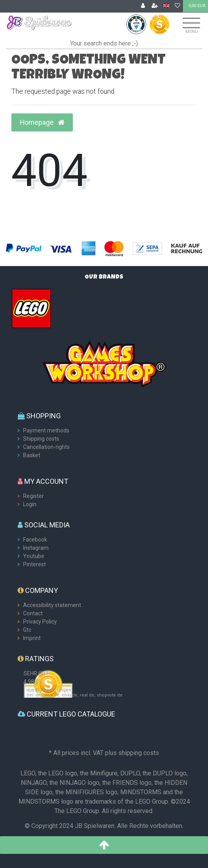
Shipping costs (41, 439)
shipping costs (139, 753)
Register (33, 496)
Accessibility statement (52, 605)
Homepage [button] (42, 122)
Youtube (34, 556)
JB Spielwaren (95, 826)
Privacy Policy (40, 622)
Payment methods (46, 430)
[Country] (166, 6)
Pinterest (34, 564)
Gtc (27, 630)
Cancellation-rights (46, 447)
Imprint (32, 638)
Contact (33, 613)
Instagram (36, 548)
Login (30, 504)
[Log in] (143, 6)
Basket (32, 455)
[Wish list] (177, 6)
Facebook (35, 540)
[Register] (155, 6)
